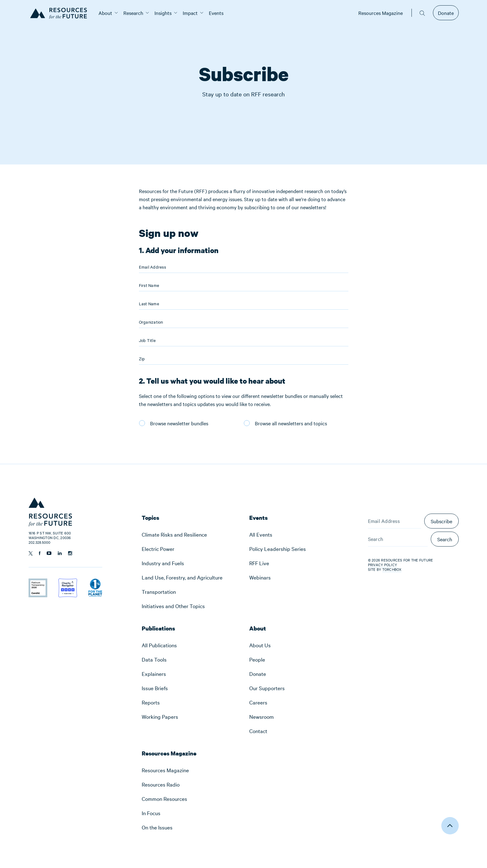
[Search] (398, 539)
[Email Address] (395, 521)
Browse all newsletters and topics (291, 423)
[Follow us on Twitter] (31, 553)
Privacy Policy (383, 565)
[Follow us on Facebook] (40, 553)
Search (445, 539)
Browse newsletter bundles (179, 423)
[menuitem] (105, 13)
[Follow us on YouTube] (49, 553)
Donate (446, 13)
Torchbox (392, 569)
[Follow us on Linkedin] (60, 553)
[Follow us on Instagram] (70, 553)
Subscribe (441, 521)
